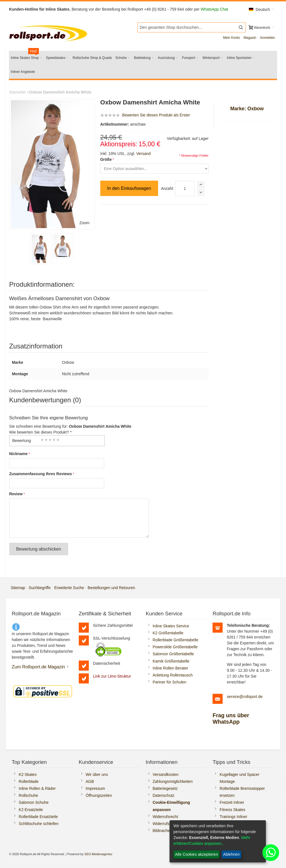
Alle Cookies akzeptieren (197, 854)
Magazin (250, 38)
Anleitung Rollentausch (173, 675)
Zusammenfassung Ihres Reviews (41, 474)
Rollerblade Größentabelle (176, 640)
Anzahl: (167, 188)
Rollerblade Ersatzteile (38, 817)
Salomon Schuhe (34, 802)
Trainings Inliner (233, 817)
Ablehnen (231, 854)
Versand (143, 154)
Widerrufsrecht (165, 817)
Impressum (95, 788)
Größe (106, 159)
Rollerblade (29, 781)
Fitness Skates (232, 810)
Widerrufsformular (168, 824)
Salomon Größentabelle (173, 654)
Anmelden (267, 38)
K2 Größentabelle (168, 633)
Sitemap (18, 588)
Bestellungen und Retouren (111, 588)
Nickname (18, 454)
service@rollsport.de (245, 697)
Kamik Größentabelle (171, 661)
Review (16, 494)
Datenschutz (164, 795)
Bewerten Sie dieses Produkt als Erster (156, 115)
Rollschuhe (28, 795)
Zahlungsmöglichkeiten (173, 781)
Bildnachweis (164, 831)
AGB (90, 781)
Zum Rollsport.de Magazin (38, 667)
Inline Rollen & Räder (37, 788)
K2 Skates (28, 774)
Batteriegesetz (165, 788)
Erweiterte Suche (69, 588)
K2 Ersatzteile (31, 810)
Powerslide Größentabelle (175, 647)
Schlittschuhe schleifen (39, 824)
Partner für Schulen (170, 682)
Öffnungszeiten (99, 795)
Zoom (84, 223)
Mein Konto (231, 38)
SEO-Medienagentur (98, 854)
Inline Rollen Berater (171, 668)
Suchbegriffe (40, 588)
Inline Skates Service (171, 626)
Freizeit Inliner (232, 802)
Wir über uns (97, 774)
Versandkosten (166, 774)
